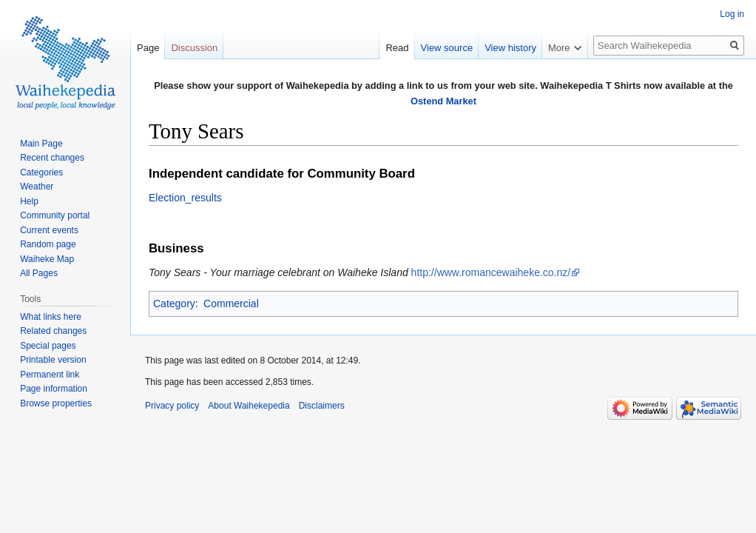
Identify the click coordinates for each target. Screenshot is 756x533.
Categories (41, 172)
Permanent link (50, 375)
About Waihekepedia (249, 406)
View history (510, 48)
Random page (48, 244)
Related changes (53, 331)
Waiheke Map (47, 259)
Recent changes (52, 158)
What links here (51, 317)
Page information (54, 389)
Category (174, 304)
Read (397, 48)
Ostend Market (443, 101)
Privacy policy (172, 406)
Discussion (194, 48)
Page (148, 48)
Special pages (48, 346)
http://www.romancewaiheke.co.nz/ (491, 272)
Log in (732, 14)
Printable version (53, 360)
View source (447, 48)
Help (29, 201)
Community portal (55, 215)
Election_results (185, 198)
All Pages (39, 273)
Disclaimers (322, 406)
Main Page (41, 144)
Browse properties (56, 403)
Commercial (231, 304)
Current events (49, 230)
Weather (37, 187)
